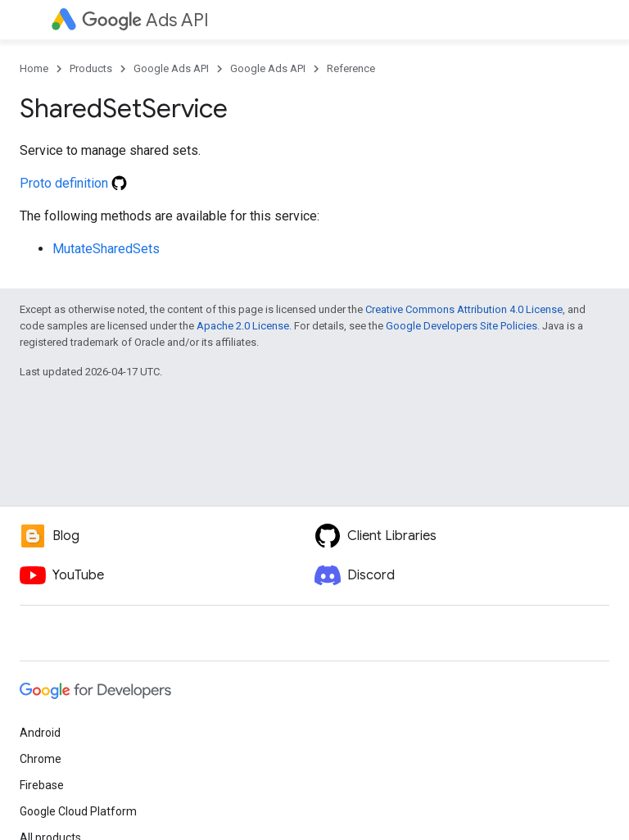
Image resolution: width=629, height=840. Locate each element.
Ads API (145, 20)
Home (34, 68)
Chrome (41, 759)
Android (40, 733)
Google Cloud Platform (78, 811)
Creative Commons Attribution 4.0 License (464, 309)
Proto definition (73, 183)
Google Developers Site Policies (462, 326)
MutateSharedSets (106, 249)
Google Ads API (171, 68)
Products (91, 68)
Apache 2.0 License (243, 326)
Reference (351, 68)
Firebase (42, 785)
